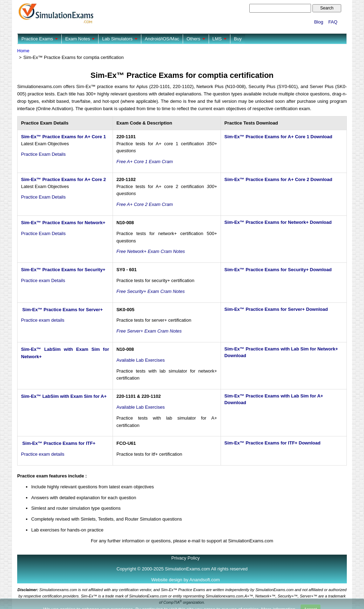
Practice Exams (40, 39)
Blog (319, 22)
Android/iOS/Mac (162, 39)
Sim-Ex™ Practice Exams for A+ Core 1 (63, 137)
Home (23, 51)
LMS (220, 39)
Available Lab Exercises (141, 360)
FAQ (333, 22)
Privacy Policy (186, 558)
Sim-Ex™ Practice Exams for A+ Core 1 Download (278, 137)
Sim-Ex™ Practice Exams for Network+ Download (278, 222)
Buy (238, 39)
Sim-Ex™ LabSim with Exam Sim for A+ (64, 396)
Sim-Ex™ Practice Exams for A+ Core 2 (63, 179)
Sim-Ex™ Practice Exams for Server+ (62, 310)
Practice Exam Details (43, 154)
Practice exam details (43, 320)
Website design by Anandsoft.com (186, 580)
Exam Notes (80, 39)
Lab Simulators (120, 39)
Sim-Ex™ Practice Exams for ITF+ (58, 443)
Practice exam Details (43, 280)
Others (196, 39)
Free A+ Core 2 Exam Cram (145, 204)
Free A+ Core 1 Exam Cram (145, 162)
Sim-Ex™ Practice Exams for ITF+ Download (272, 443)
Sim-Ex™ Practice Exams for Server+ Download (276, 309)
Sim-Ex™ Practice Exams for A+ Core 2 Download (278, 179)
